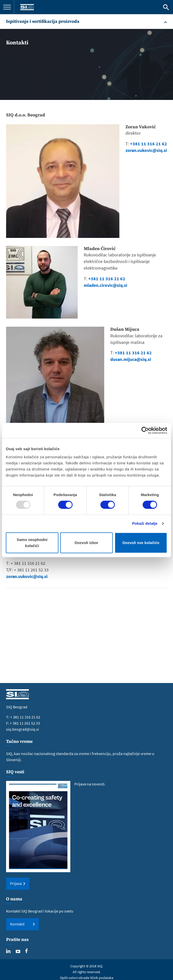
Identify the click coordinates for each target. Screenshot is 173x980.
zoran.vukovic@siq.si (146, 150)
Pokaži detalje (145, 523)
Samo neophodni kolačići (32, 543)
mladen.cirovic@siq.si (105, 285)
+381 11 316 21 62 (107, 279)
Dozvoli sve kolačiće (141, 543)
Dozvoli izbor (86, 543)
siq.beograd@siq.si (23, 729)
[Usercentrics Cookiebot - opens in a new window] (145, 430)
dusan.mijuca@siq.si (131, 359)
